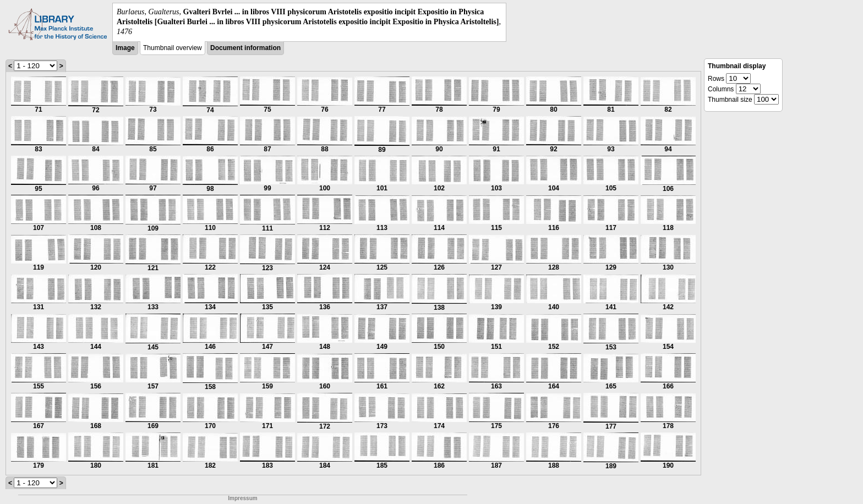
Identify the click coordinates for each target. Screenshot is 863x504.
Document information (245, 48)
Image (125, 48)
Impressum (242, 498)
